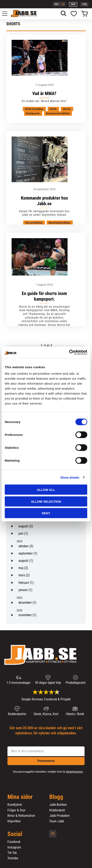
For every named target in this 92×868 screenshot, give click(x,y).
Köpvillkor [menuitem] (14, 821)
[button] (7, 14)
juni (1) (23, 533)
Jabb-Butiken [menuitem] (58, 805)
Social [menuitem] (15, 834)
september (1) (28, 553)
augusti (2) (26, 526)
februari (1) (26, 583)
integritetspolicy (74, 772)
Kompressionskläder (58, 114)
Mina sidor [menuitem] (20, 797)
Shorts (67, 109)
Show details (70, 477)
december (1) (27, 603)
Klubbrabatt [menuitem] (57, 810)
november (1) (27, 615)
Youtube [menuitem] (13, 858)
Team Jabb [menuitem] (57, 821)
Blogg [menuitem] (56, 797)
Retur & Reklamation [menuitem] (21, 816)
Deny (46, 513)
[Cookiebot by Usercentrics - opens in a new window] (69, 352)
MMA (53, 109)
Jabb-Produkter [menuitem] (60, 816)
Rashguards (33, 114)
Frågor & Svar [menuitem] (16, 810)
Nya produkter (34, 223)
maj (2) (23, 568)
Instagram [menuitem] (14, 847)
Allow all (46, 490)
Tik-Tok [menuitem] (12, 853)
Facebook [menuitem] (14, 842)
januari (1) (25, 590)
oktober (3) (26, 546)
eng (84, 4)
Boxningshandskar (59, 223)
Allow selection (46, 501)
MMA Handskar (34, 109)
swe (73, 4)
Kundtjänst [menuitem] (15, 805)
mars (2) (24, 575)
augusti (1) (26, 561)
